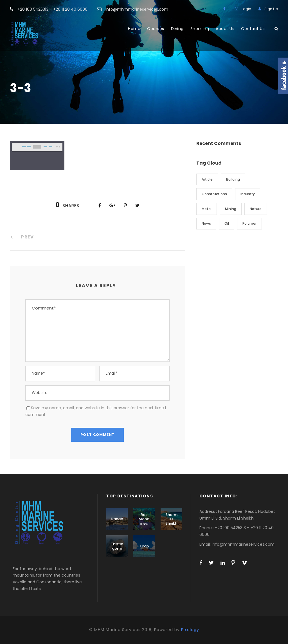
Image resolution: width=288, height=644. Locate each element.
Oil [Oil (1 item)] (227, 223)
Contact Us (253, 29)
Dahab (117, 519)
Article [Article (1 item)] (207, 179)
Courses (156, 29)
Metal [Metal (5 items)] (207, 209)
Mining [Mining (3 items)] (231, 209)
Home (134, 29)
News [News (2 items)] (206, 223)
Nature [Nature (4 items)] (256, 209)
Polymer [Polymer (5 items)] (249, 223)
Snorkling (200, 29)
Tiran (144, 546)
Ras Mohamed (144, 519)
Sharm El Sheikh (171, 519)
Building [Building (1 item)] (233, 179)
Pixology (190, 630)
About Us (225, 29)
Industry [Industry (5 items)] (248, 194)
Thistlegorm (117, 546)
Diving (177, 29)
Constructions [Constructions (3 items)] (214, 194)
